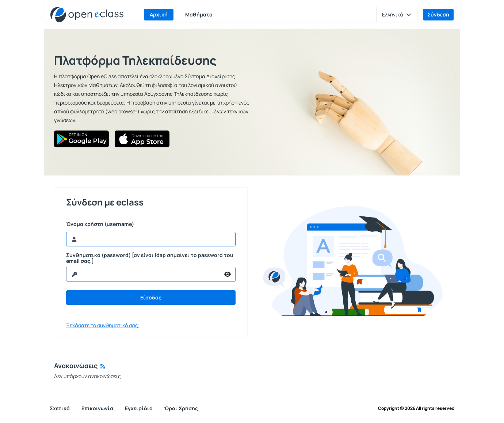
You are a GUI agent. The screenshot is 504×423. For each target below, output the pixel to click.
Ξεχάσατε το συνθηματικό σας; (103, 325)
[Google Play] (81, 139)
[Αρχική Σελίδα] (87, 15)
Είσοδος (151, 297)
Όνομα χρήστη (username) (100, 224)
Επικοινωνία (97, 408)
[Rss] (103, 366)
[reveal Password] (143, 274)
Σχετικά (60, 408)
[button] (397, 15)
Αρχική (159, 14)
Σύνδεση (438, 14)
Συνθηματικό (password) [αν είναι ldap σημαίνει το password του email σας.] (150, 258)
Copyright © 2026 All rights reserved (416, 408)
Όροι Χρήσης (181, 408)
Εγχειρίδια (139, 408)
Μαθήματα (199, 14)
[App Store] (142, 139)
